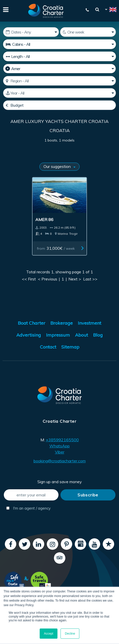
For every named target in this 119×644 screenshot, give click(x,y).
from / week (56, 248)
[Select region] (59, 81)
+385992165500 (62, 440)
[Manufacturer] (59, 69)
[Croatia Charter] (46, 11)
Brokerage (62, 323)
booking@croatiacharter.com (60, 461)
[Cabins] (59, 44)
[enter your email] (31, 495)
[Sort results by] (59, 167)
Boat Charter (32, 323)
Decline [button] (70, 634)
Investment (90, 323)
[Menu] (5, 9)
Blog (98, 335)
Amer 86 (44, 219)
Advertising (29, 335)
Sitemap (70, 347)
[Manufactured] (59, 93)
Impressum (58, 335)
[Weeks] (88, 32)
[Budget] (59, 105)
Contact (48, 347)
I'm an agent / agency (28, 508)
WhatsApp (59, 446)
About (81, 335)
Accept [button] (49, 634)
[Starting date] (31, 32)
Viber (60, 452)
